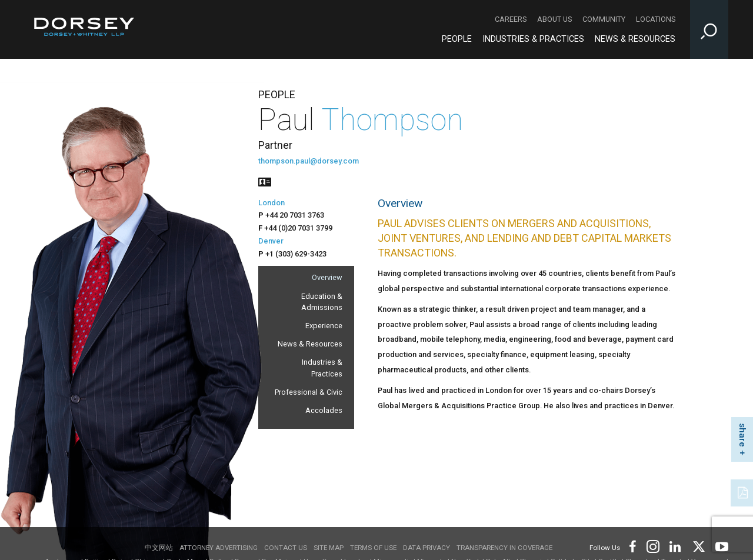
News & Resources (310, 344)
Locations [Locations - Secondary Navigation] (656, 19)
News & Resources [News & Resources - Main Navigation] (635, 39)
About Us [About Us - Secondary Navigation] (554, 19)
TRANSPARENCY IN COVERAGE (504, 548)
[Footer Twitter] (698, 546)
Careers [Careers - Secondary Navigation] (511, 19)
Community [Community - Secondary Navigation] (604, 19)
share (742, 435)
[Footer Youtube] (720, 546)
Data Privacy (427, 548)
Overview (327, 277)
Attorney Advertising (219, 548)
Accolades (324, 410)
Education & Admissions (322, 302)
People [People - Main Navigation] (457, 39)
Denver (271, 241)
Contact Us (286, 548)
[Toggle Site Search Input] (709, 29)
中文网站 (159, 548)
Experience (324, 326)
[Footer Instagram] (652, 546)
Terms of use (373, 548)
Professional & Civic (309, 392)
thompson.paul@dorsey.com (309, 161)
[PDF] (744, 492)
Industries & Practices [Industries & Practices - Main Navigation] (533, 39)
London (271, 203)
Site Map (329, 548)
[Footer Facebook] (632, 546)
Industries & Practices (322, 368)
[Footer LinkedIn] (675, 546)
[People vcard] (265, 181)
